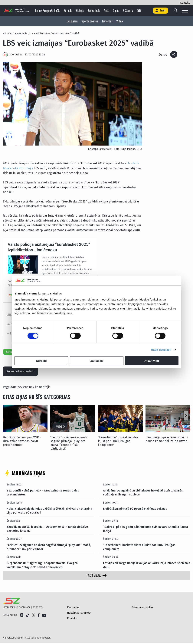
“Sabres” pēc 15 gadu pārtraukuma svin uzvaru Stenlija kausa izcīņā (146, 530)
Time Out (107, 21)
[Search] (175, 11)
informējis (26, 168)
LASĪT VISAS (97, 577)
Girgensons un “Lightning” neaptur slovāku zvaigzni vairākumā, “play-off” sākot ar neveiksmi (43, 566)
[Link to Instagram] (22, 616)
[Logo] (16, 11)
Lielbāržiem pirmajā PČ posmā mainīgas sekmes (136, 509)
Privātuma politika (142, 608)
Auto (107, 11)
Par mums (73, 608)
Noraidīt (41, 361)
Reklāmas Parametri (79, 614)
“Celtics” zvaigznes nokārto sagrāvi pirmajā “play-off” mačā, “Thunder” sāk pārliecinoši (69, 444)
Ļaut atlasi (96, 361)
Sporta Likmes (90, 21)
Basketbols (94, 11)
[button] (186, 416)
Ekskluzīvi (72, 21)
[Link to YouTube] (44, 616)
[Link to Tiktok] (28, 616)
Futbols (69, 11)
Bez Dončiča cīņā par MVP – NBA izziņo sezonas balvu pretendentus (22, 442)
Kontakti (185, 3)
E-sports (128, 11)
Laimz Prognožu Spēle (48, 11)
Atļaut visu (152, 361)
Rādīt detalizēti (161, 350)
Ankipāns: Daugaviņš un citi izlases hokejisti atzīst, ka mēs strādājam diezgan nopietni (143, 493)
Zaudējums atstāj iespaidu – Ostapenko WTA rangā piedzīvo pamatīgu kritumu (48, 530)
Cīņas (117, 11)
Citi (139, 11)
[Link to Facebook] (39, 616)
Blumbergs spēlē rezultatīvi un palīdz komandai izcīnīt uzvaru (167, 440)
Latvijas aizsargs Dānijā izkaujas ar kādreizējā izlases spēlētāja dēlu (147, 566)
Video (119, 21)
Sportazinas (16, 55)
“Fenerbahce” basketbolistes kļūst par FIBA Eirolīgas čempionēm (118, 442)
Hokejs (80, 11)
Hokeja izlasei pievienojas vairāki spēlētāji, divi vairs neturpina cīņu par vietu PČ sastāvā (49, 512)
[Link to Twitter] (34, 616)
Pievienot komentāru (21, 372)
